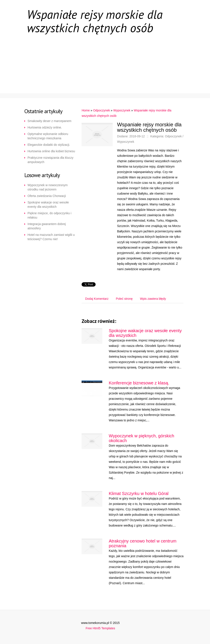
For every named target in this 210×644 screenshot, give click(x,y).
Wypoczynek (122, 110)
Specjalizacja (112, 72)
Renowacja (111, 46)
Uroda (37, 85)
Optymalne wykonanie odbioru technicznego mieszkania (48, 136)
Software (71, 85)
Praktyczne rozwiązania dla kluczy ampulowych (51, 160)
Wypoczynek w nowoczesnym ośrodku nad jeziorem (48, 187)
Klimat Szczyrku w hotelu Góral (139, 493)
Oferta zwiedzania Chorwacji (47, 196)
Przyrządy (117, 59)
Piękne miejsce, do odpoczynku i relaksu (50, 215)
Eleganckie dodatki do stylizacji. (49, 145)
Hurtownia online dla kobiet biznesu (51, 151)
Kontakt (107, 85)
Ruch (76, 72)
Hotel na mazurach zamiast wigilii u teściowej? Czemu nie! (51, 237)
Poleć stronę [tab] (124, 299)
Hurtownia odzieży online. (45, 127)
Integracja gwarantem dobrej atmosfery (47, 226)
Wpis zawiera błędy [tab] (153, 299)
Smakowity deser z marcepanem (50, 121)
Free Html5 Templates (100, 628)
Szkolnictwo (43, 59)
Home (86, 110)
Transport (156, 59)
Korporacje (71, 46)
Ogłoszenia (41, 72)
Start (36, 46)
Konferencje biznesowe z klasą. (139, 383)
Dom (144, 46)
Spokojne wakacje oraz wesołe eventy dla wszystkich (48, 205)
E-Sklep (81, 59)
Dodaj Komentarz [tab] (97, 299)
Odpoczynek (154, 72)
